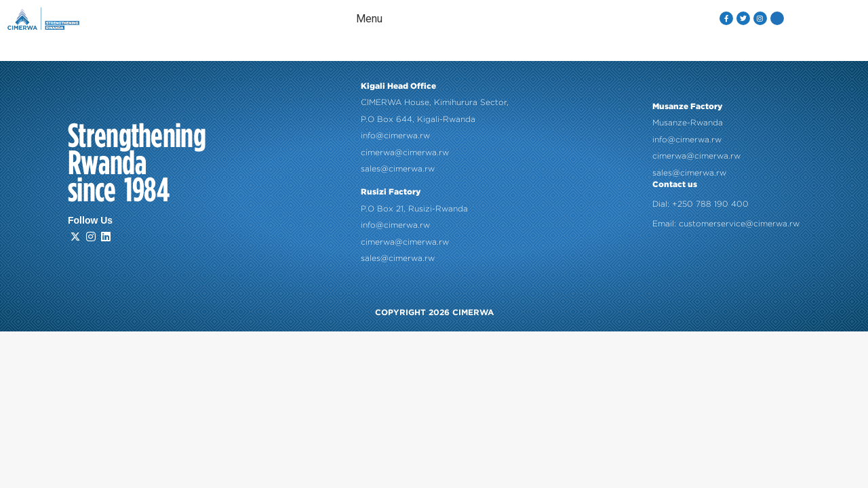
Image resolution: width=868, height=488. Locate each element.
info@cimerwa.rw (395, 134)
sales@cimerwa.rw (398, 166)
